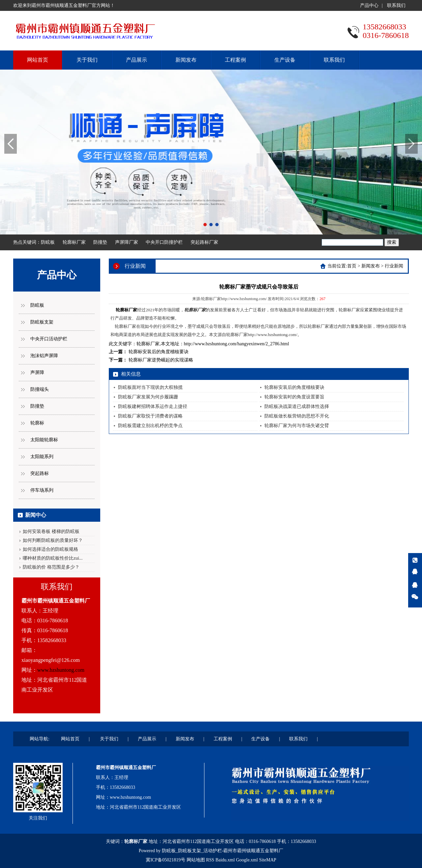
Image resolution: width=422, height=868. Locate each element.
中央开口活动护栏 (49, 339)
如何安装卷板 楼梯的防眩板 (51, 531)
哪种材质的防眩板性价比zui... (53, 558)
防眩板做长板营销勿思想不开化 (297, 416)
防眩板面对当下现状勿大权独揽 (150, 387)
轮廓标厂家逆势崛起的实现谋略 (161, 360)
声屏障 (37, 372)
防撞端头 (40, 389)
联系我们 (396, 5)
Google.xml (247, 860)
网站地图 (196, 860)
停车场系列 (42, 490)
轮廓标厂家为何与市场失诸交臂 (297, 426)
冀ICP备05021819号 (166, 860)
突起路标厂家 (204, 242)
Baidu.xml (225, 860)
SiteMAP (268, 860)
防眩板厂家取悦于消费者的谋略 (150, 416)
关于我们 (87, 60)
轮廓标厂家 (74, 242)
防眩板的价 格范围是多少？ (51, 567)
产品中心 (369, 5)
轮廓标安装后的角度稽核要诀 (159, 352)
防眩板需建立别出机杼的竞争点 (150, 426)
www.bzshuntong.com (61, 670)
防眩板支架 (42, 322)
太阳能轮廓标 (44, 440)
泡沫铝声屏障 (44, 356)
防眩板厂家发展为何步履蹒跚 (148, 397)
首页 (352, 266)
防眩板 (48, 242)
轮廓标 (37, 423)
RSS (210, 860)
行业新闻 (394, 266)
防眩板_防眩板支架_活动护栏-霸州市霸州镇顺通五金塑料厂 (223, 851)
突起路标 (40, 473)
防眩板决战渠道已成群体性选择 (297, 406)
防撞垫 (100, 242)
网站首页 (38, 60)
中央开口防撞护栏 (164, 242)
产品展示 (136, 60)
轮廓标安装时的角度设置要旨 (294, 397)
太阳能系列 (42, 457)
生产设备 (285, 60)
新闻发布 (186, 60)
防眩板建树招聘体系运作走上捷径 (153, 406)
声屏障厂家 (127, 242)
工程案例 (235, 60)
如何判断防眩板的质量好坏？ (53, 540)
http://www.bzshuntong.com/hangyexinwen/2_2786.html (237, 344)
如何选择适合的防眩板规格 (50, 549)
